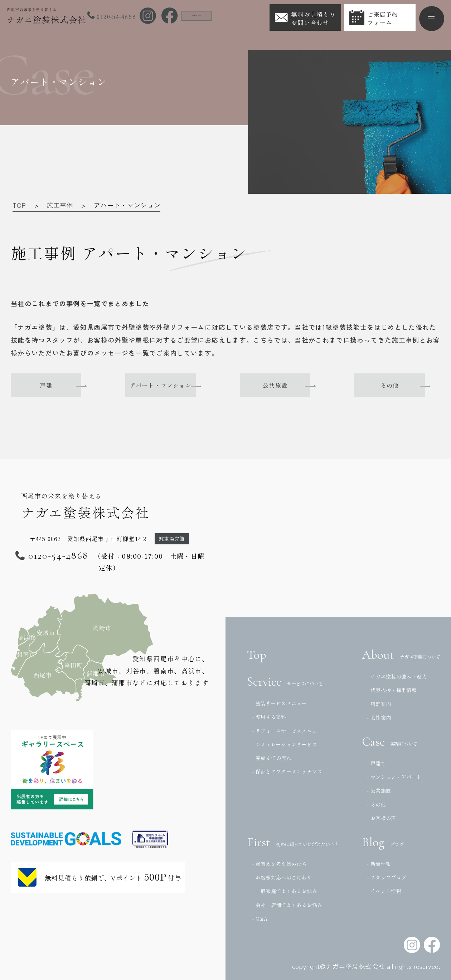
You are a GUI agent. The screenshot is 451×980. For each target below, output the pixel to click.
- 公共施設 (379, 790)
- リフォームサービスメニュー (287, 731)
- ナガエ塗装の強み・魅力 (397, 676)
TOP (19, 205)
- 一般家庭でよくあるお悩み (285, 891)
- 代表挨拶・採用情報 (392, 690)
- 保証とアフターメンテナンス (287, 771)
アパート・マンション (168, 385)
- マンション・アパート (394, 777)
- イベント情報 (384, 891)
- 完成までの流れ (272, 758)
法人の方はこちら (210, 15)
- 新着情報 (379, 864)
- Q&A (260, 918)
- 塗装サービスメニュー (280, 703)
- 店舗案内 (379, 704)
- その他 (377, 804)
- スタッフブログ (387, 877)
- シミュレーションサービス (285, 744)
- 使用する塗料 (269, 717)
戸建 (54, 385)
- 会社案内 (379, 717)
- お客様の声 (382, 818)
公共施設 (283, 385)
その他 (397, 385)
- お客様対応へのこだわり (282, 877)
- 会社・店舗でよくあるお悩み (287, 905)
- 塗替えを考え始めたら (280, 864)
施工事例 (60, 205)
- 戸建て (377, 763)
